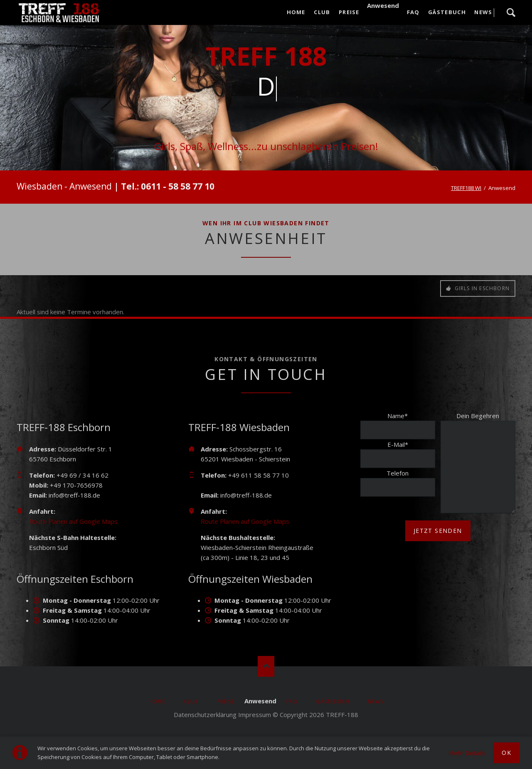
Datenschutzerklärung (205, 715)
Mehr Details (467, 753)
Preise (226, 701)
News (376, 701)
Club (191, 701)
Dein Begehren (478, 416)
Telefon (398, 473)
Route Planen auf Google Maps (73, 521)
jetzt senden (438, 531)
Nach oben (266, 666)
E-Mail (398, 444)
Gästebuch (333, 701)
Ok (506, 753)
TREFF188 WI (466, 188)
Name (398, 416)
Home (157, 701)
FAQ (292, 701)
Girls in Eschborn (481, 288)
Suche (511, 12)
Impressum (255, 715)
